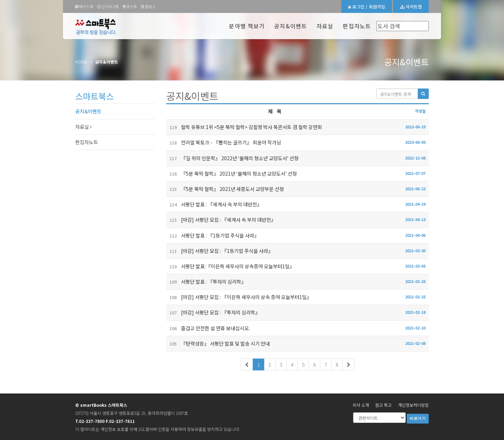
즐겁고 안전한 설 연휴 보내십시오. (208, 328)
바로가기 (418, 418)
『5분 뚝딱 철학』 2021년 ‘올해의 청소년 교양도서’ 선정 (232, 173)
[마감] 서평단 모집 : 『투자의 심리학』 (213, 312)
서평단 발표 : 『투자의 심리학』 (206, 282)
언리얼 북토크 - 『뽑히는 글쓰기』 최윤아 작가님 (224, 142)
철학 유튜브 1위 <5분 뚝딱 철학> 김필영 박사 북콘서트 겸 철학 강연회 (244, 127)
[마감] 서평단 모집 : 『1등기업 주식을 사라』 (220, 251)
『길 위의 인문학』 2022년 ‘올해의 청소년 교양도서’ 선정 (232, 158)
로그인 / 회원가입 (367, 6)
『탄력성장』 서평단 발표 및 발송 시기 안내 (218, 343)
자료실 (325, 26)
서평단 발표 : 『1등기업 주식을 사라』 (213, 235)
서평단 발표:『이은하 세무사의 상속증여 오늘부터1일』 (230, 266)
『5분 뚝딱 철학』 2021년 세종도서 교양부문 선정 (225, 189)
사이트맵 (411, 6)
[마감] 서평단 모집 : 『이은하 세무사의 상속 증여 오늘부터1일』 (239, 297)
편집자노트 (357, 26)
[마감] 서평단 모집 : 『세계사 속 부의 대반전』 (221, 220)
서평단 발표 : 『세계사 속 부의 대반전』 (214, 204)
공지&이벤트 (290, 26)
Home (81, 62)
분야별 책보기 (247, 26)
